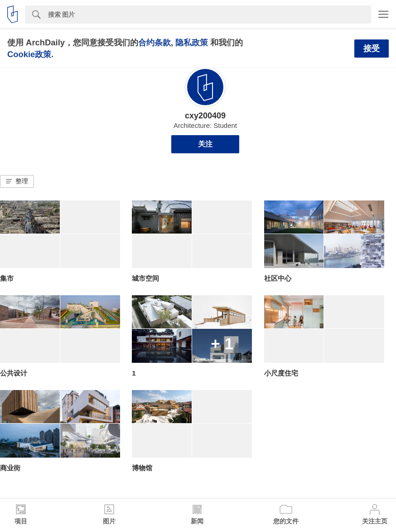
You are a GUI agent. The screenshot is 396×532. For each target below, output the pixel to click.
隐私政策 (192, 42)
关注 (205, 144)
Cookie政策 (29, 54)
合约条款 (155, 42)
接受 (372, 49)
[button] (17, 181)
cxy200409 (205, 116)
